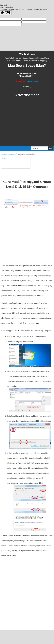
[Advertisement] (27, 121)
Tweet (4, 159)
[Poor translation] (8, 13)
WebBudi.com (27, 54)
